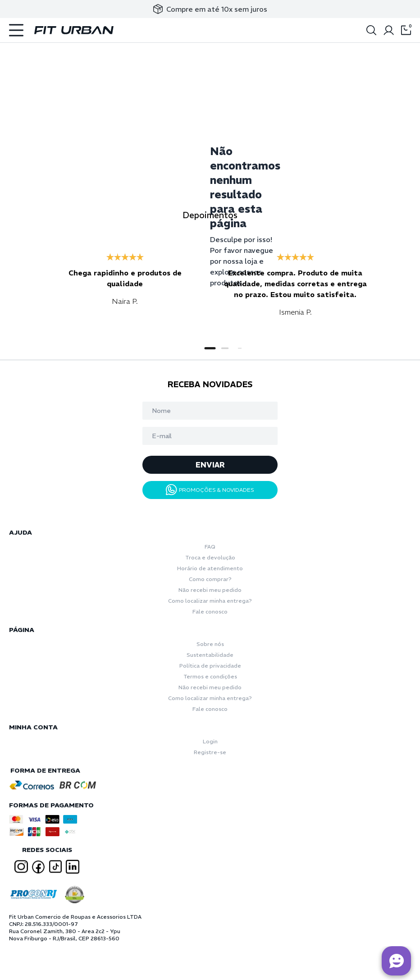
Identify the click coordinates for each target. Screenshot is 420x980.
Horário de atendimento (210, 568)
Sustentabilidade (210, 655)
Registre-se (210, 752)
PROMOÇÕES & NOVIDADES (210, 490)
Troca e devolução (210, 557)
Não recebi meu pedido (210, 590)
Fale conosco (210, 611)
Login (210, 741)
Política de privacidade (210, 666)
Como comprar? (210, 579)
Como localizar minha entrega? (210, 601)
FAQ (210, 547)
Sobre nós (210, 644)
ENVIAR (210, 465)
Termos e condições (210, 676)
